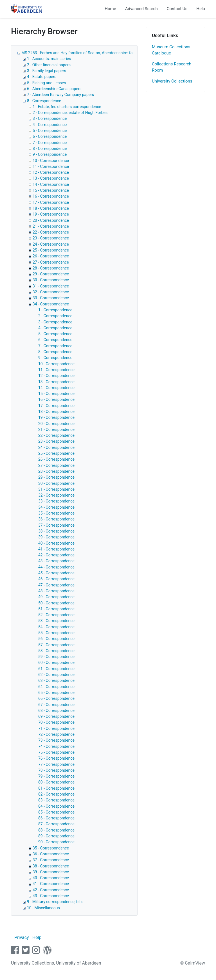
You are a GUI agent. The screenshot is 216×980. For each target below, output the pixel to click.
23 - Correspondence (51, 238)
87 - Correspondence (56, 824)
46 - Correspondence (56, 579)
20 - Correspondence (51, 220)
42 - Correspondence (56, 555)
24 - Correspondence (51, 244)
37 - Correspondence (56, 525)
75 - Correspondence (56, 752)
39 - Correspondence (56, 537)
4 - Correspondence (50, 125)
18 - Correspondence (51, 208)
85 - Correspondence (56, 812)
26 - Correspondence (51, 256)
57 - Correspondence (56, 645)
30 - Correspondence (51, 280)
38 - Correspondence (56, 531)
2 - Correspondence (55, 316)
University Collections (172, 81)
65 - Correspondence (56, 693)
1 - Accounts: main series (49, 59)
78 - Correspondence (56, 770)
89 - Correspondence (56, 836)
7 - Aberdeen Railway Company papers (60, 95)
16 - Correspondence (51, 196)
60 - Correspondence (56, 663)
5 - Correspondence (50, 131)
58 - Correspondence (56, 651)
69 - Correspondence (56, 716)
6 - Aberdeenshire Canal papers (54, 89)
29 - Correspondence (51, 274)
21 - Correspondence (51, 226)
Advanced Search (141, 9)
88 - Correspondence (56, 830)
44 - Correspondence (56, 567)
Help (201, 9)
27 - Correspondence (51, 262)
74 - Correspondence (56, 746)
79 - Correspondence (56, 776)
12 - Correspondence (51, 172)
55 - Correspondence (56, 633)
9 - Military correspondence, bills (55, 902)
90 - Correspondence (56, 842)
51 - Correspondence (56, 609)
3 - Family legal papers (47, 71)
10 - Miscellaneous (43, 908)
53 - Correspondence (56, 621)
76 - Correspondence (56, 758)
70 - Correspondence (56, 722)
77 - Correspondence (56, 764)
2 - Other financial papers (49, 65)
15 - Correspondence (51, 190)
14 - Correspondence (51, 184)
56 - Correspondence (56, 639)
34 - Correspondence (51, 304)
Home (110, 9)
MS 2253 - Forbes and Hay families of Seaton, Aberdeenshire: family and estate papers (97, 53)
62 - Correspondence (56, 675)
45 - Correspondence (56, 573)
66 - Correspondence (56, 698)
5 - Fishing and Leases (46, 83)
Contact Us (177, 9)
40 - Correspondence (56, 543)
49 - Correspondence (56, 597)
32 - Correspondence (51, 292)
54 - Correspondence (56, 627)
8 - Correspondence (44, 101)
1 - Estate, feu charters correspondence (67, 107)
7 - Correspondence (50, 143)
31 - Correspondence (51, 286)
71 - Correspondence (56, 728)
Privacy (22, 937)
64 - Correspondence (56, 687)
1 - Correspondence (55, 310)
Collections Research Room (172, 67)
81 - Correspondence (56, 788)
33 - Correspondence (51, 298)
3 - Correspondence (50, 118)
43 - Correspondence (56, 561)
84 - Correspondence (56, 806)
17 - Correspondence (51, 202)
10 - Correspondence (51, 161)
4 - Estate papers (42, 77)
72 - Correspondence (56, 734)
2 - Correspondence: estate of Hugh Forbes (70, 113)
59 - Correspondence (56, 657)
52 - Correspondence (56, 615)
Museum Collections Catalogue (171, 50)
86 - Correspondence (56, 818)
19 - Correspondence (51, 214)
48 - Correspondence (56, 591)
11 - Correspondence (51, 166)
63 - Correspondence (56, 680)
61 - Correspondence (56, 669)
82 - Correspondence (56, 794)
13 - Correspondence (51, 178)
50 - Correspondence (56, 603)
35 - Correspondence (56, 513)
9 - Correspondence (50, 154)
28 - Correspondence (51, 268)
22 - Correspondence (51, 232)
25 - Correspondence (51, 250)
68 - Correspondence (56, 711)
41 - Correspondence (56, 549)
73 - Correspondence (56, 740)
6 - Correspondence (50, 136)
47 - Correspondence (56, 585)
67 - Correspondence (56, 705)
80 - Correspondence (56, 782)
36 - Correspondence (56, 519)
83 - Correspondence (56, 800)
